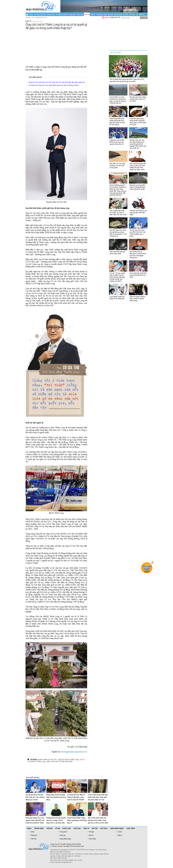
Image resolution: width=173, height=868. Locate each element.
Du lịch (126, 14)
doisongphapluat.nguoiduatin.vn (74, 752)
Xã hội (65, 14)
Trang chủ (27, 14)
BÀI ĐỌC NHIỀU (116, 53)
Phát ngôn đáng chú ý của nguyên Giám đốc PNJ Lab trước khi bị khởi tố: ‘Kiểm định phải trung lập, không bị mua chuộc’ (35, 823)
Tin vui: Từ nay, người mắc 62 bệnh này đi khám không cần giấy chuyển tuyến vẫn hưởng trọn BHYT (117, 277)
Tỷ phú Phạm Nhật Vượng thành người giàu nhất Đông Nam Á (77, 820)
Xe (137, 14)
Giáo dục (80, 14)
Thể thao (100, 14)
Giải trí (93, 14)
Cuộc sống (118, 14)
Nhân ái (142, 14)
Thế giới (59, 14)
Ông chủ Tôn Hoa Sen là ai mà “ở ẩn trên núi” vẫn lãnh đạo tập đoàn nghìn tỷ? (57, 82)
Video (31, 14)
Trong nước (51, 14)
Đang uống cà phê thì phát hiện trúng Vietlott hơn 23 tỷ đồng (56, 797)
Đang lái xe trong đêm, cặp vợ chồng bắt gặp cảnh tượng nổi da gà (138, 187)
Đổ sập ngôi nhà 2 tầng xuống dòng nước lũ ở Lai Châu (138, 99)
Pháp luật (72, 14)
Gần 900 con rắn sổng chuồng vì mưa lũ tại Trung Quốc (117, 166)
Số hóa (132, 14)
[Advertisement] (56, 47)
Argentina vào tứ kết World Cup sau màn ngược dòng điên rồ (117, 142)
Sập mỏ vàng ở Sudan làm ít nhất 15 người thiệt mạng (137, 299)
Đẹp (105, 14)
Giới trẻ (111, 14)
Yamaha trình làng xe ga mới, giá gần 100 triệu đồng (138, 213)
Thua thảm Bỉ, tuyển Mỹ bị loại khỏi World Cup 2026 (138, 275)
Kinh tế (87, 14)
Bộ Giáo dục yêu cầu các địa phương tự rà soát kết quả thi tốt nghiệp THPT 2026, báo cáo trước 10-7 (138, 144)
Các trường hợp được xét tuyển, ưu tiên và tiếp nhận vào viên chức (118, 213)
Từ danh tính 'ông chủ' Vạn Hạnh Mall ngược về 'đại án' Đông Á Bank (54, 85)
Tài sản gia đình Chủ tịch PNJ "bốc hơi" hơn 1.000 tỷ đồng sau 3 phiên (35, 797)
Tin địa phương (40, 14)
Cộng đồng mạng (117, 828)
